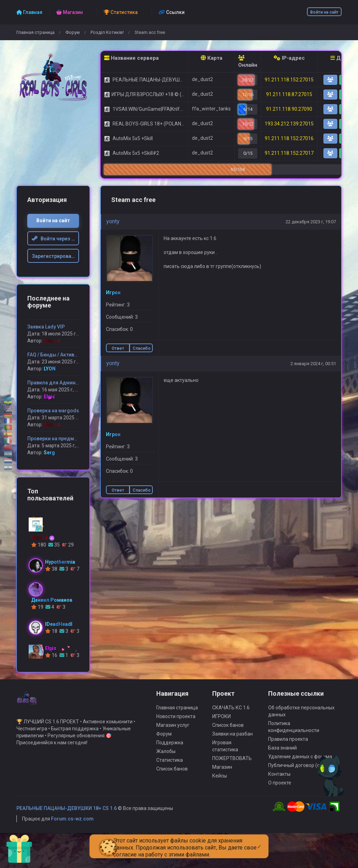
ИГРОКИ (221, 720)
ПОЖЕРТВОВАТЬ (232, 762)
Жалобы (166, 755)
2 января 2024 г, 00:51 (313, 364)
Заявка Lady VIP (46, 327)
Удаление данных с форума (300, 760)
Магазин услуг (173, 729)
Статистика (170, 764)
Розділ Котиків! (107, 32)
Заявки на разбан (232, 737)
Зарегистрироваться (56, 256)
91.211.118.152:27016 (289, 138)
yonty (113, 221)
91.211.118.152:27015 (289, 80)
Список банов (172, 772)
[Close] (259, 841)
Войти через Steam (56, 239)
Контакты (279, 777)
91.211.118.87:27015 (289, 94)
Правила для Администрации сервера (73, 383)
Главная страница (35, 32)
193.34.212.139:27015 (289, 124)
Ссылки (172, 12)
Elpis (49, 397)
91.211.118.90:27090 (289, 109)
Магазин (222, 771)
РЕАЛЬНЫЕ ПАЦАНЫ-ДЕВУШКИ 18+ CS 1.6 (67, 812)
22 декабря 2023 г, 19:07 (311, 222)
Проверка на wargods (53, 411)
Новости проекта (176, 720)
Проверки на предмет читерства (66, 439)
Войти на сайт (324, 12)
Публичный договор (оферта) (302, 769)
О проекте (280, 786)
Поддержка (170, 746)
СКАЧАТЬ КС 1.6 (231, 711)
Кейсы (220, 779)
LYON (50, 369)
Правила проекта (288, 743)
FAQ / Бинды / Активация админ (65, 355)
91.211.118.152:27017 (289, 153)
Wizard (52, 341)
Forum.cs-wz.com (72, 822)
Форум (73, 32)
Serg (49, 453)
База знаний (282, 751)
